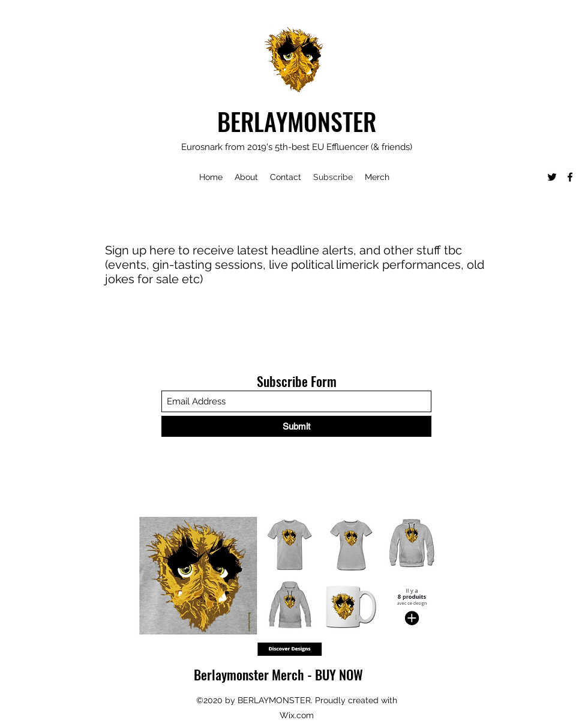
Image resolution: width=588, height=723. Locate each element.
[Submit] (296, 426)
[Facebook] (570, 177)
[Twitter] (552, 177)
